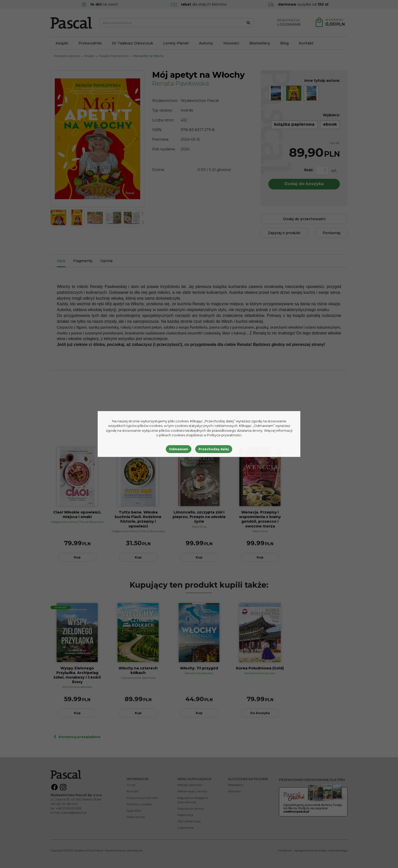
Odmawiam (179, 449)
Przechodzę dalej (214, 449)
